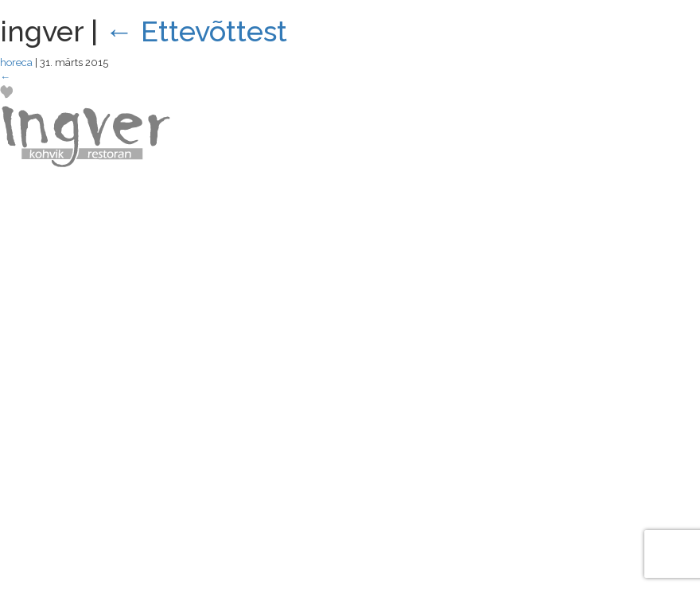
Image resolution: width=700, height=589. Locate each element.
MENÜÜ (640, 65)
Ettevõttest (196, 31)
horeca (16, 62)
